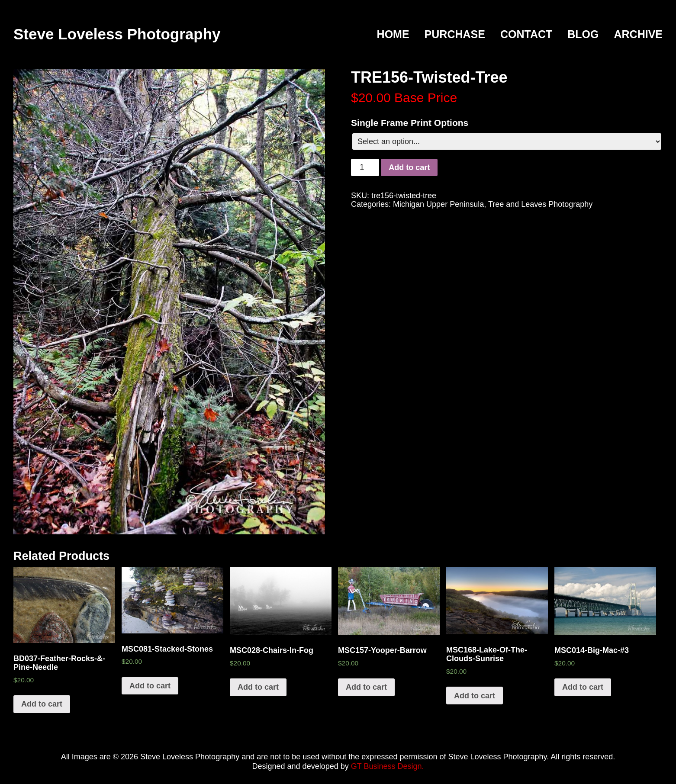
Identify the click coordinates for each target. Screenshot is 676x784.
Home (393, 35)
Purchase (455, 35)
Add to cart (409, 167)
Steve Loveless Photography (117, 34)
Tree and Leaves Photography (541, 204)
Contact (526, 35)
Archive (638, 35)
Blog (583, 35)
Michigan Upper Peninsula (438, 204)
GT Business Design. (388, 766)
